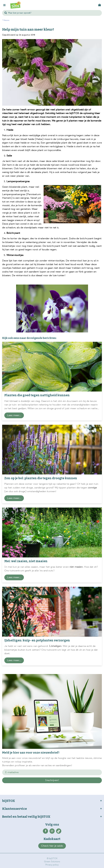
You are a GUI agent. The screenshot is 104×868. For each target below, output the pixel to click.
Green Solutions (52, 862)
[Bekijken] (100, 5)
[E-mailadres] (52, 772)
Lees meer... (14, 415)
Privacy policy (52, 865)
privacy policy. (36, 785)
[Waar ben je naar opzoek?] (52, 13)
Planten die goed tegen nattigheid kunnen (37, 395)
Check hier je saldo (52, 846)
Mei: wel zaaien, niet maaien (26, 561)
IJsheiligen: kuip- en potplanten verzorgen (37, 640)
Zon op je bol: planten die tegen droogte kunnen (41, 478)
